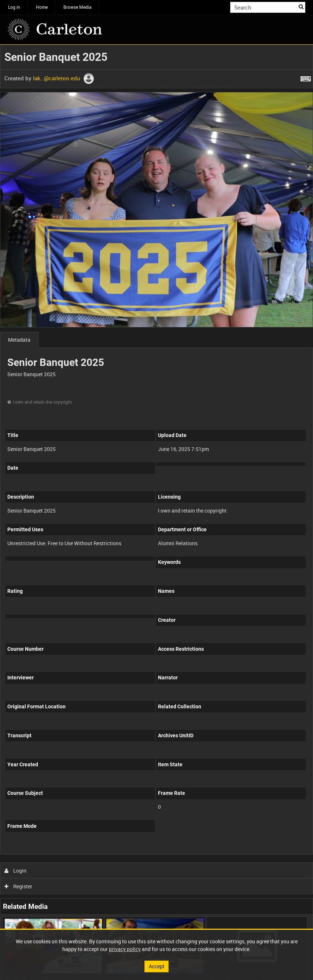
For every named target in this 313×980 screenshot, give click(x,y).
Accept (157, 966)
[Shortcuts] (306, 77)
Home (42, 7)
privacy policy (125, 949)
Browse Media (78, 7)
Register (19, 886)
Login (16, 871)
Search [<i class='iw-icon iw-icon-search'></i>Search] (301, 7)
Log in (14, 7)
